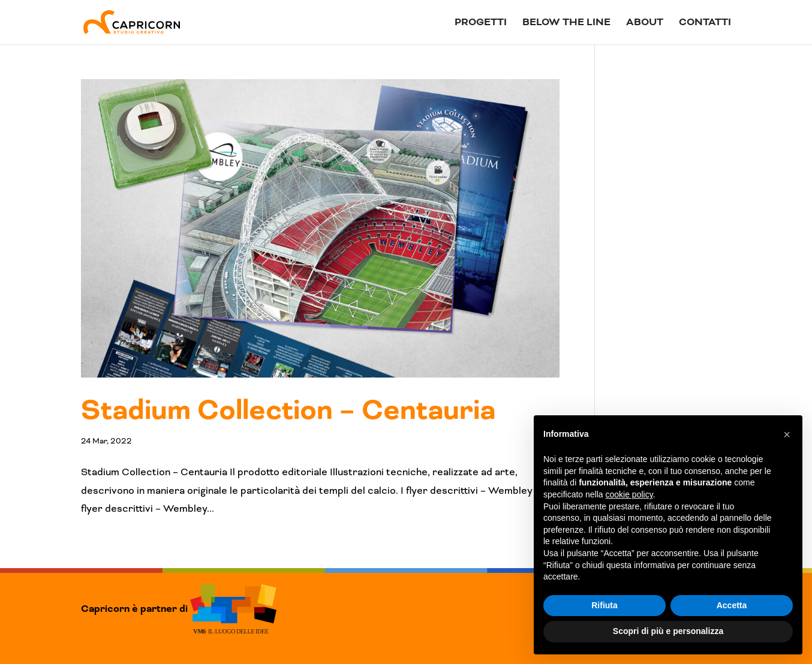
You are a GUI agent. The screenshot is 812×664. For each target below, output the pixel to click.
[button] (787, 434)
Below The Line (566, 23)
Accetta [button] (732, 605)
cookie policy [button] (629, 494)
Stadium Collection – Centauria (288, 411)
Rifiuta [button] (605, 605)
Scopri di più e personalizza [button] (668, 631)
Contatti (705, 23)
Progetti (481, 23)
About (645, 23)
